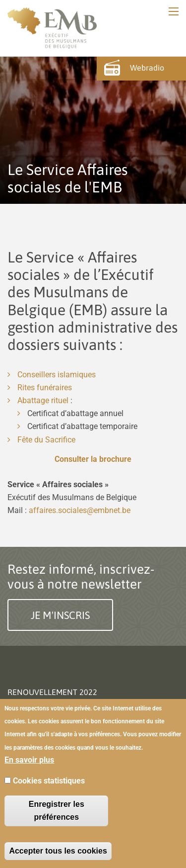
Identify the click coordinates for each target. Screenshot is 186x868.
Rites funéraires (45, 388)
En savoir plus (29, 760)
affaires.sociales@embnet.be (80, 510)
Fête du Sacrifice (46, 440)
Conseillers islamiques (57, 375)
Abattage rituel (43, 400)
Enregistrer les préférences (57, 811)
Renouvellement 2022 (52, 692)
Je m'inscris (60, 615)
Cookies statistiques (49, 781)
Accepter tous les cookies (58, 851)
